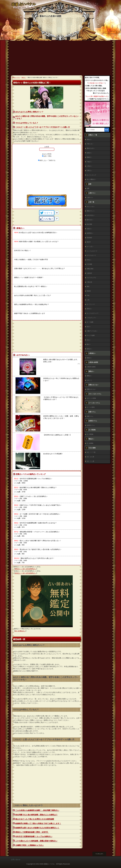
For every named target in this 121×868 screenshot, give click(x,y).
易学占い (89, 309)
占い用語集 (90, 434)
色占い (89, 327)
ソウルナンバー (91, 318)
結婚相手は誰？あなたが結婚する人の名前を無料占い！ (37, 828)
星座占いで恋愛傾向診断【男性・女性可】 (32, 832)
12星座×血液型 (91, 367)
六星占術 (89, 282)
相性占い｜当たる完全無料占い (26, 569)
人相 (88, 300)
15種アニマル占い (92, 331)
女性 (45, 156)
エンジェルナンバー (93, 313)
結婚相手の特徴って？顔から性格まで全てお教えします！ (38, 823)
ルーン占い (90, 247)
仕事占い (89, 171)
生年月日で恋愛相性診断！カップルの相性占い (34, 836)
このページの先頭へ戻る (101, 854)
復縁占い (89, 157)
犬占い (89, 340)
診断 (88, 188)
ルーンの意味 (91, 407)
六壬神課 (89, 264)
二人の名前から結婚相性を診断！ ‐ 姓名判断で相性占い (37, 810)
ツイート (48, 213)
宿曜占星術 (90, 269)
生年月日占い (91, 215)
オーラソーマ (91, 304)
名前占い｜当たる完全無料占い (26, 573)
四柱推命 (89, 238)
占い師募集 (90, 443)
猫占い (89, 344)
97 (57, 219)
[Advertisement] (60, 59)
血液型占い (90, 233)
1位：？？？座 (91, 452)
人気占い (89, 166)
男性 (50, 156)
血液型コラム (91, 425)
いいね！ (49, 219)
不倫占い (89, 162)
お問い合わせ (16, 860)
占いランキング (91, 175)
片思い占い (90, 144)
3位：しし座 (90, 461)
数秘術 (89, 291)
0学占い (89, 260)
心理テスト (90, 198)
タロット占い (91, 207)
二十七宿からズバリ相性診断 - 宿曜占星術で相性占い (36, 841)
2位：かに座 (90, 457)
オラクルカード (91, 255)
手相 (88, 296)
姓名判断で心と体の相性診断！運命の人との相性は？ (36, 815)
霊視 (88, 287)
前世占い (89, 349)
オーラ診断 (90, 322)
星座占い (89, 358)
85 (57, 213)
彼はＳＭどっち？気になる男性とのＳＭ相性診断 (35, 819)
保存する (52, 160)
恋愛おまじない (91, 389)
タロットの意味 (91, 398)
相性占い (89, 139)
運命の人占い (91, 148)
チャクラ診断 (91, 335)
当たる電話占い (20, 631)
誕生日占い (90, 220)
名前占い (89, 229)
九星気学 (89, 273)
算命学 (89, 242)
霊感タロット (91, 211)
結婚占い (89, 153)
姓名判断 (89, 224)
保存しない (43, 160)
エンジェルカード (92, 251)
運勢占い (89, 376)
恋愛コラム (90, 416)
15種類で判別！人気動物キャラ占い (29, 845)
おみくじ (89, 380)
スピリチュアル (91, 278)
